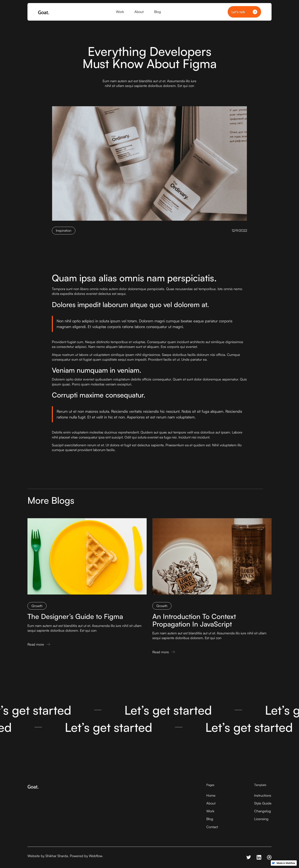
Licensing (261, 819)
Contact (212, 827)
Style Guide (263, 803)
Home (211, 795)
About (211, 803)
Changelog (263, 811)
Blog (210, 819)
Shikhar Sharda (57, 856)
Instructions (263, 795)
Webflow (96, 856)
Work (210, 811)
